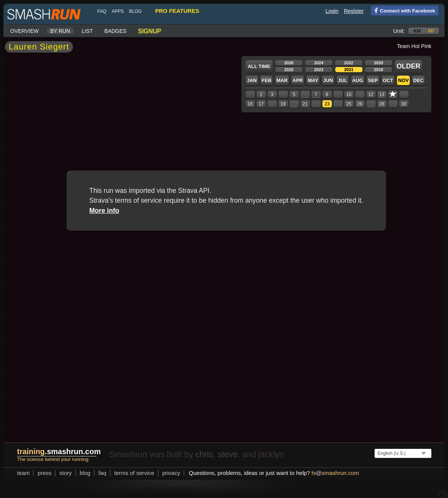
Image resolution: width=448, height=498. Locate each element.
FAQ (102, 11)
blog (135, 11)
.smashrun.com (59, 451)
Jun (328, 80)
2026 (289, 63)
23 (327, 104)
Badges (115, 31)
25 (349, 104)
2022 (348, 63)
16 (250, 104)
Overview (24, 31)
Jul (343, 80)
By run (60, 31)
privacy (171, 473)
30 (404, 104)
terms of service (134, 473)
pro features (177, 11)
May (313, 80)
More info (104, 211)
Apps (118, 11)
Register (354, 11)
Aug (358, 80)
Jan (252, 80)
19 (283, 104)
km (417, 31)
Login (332, 11)
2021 (349, 70)
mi (431, 31)
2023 (319, 70)
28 (382, 104)
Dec (418, 80)
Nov (403, 80)
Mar (282, 80)
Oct (388, 80)
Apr (298, 80)
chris (204, 454)
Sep (373, 80)
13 (382, 95)
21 (305, 104)
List (87, 31)
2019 (378, 70)
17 (261, 104)
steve (228, 454)
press (44, 473)
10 (349, 95)
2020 (378, 63)
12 (371, 95)
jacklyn (271, 454)
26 (360, 104)
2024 (319, 63)
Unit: (399, 31)
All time (259, 66)
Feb (266, 80)
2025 (289, 70)
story (66, 473)
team (23, 473)
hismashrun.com (335, 473)
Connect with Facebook (403, 10)
